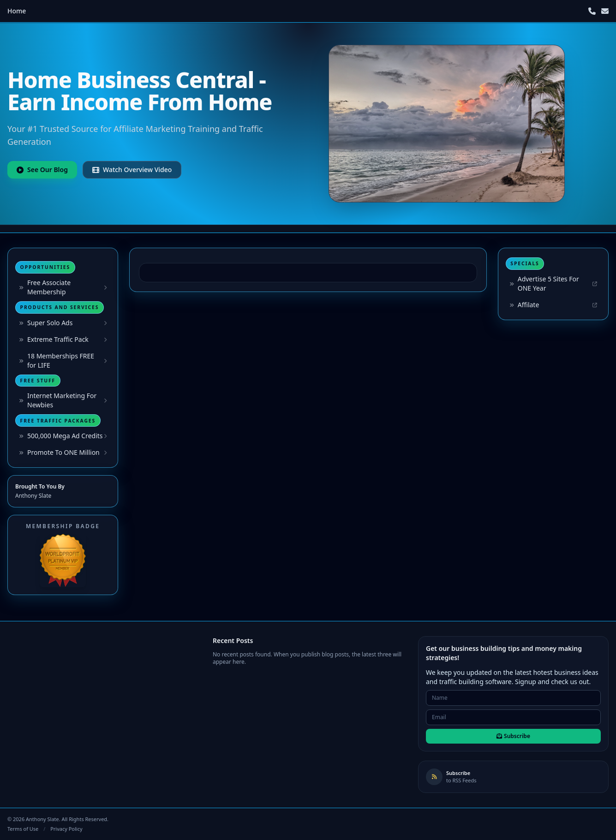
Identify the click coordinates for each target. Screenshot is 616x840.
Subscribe (513, 736)
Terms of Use (23, 829)
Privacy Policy (66, 829)
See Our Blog (42, 170)
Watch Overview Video (132, 170)
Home (17, 11)
